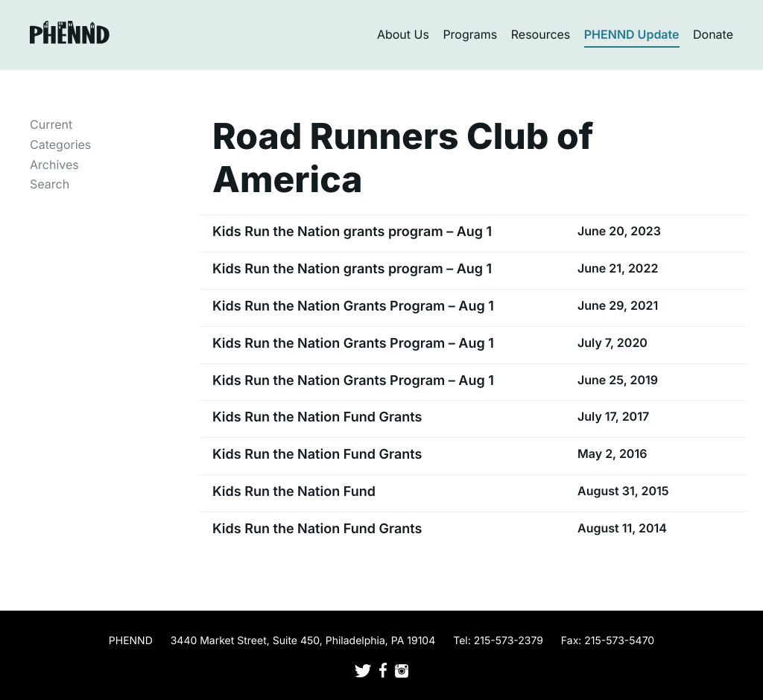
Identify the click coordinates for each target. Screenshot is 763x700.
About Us (403, 34)
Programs (470, 34)
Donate (713, 34)
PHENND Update (632, 34)
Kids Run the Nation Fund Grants (317, 417)
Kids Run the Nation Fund (294, 492)
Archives (54, 165)
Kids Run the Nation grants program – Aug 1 (352, 232)
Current (51, 124)
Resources (541, 34)
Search (50, 184)
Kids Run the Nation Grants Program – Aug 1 (353, 306)
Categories (60, 144)
